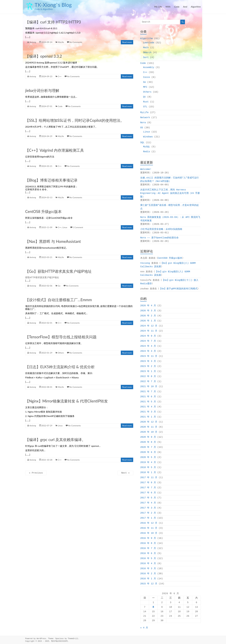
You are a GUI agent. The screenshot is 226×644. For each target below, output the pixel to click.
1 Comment (78, 227)
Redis (147, 152)
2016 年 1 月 (148, 579)
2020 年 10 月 (149, 432)
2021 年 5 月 (148, 402)
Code (177, 7)
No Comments (76, 42)
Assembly (149, 67)
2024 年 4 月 (148, 346)
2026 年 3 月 (148, 311)
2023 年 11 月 (149, 356)
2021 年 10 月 (149, 387)
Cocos (147, 77)
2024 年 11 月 (149, 331)
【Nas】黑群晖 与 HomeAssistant (53, 241)
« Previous (36, 473)
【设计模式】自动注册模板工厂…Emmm (59, 300)
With (168, 7)
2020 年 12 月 (149, 422)
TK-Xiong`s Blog (53, 5)
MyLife (61, 42)
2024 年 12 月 (149, 326)
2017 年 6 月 (148, 493)
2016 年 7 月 (148, 548)
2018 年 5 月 (148, 467)
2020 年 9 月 (148, 437)
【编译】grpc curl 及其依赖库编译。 (55, 440)
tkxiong (33, 42)
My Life (158, 7)
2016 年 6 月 (148, 553)
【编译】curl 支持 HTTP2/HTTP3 (53, 22)
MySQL (147, 147)
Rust (146, 102)
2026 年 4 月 (148, 306)
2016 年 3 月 (148, 569)
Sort (146, 57)
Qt (144, 97)
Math (146, 48)
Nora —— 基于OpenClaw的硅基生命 (159, 238)
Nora (143, 123)
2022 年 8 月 (148, 376)
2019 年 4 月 (148, 462)
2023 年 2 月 (148, 366)
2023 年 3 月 (148, 361)
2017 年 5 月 (148, 498)
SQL (142, 143)
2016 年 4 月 (148, 564)
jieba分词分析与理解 (42, 90)
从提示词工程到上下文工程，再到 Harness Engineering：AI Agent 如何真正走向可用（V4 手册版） (170, 193)
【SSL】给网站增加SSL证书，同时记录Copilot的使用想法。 (75, 120)
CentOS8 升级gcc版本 (43, 211)
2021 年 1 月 (148, 417)
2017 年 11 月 (149, 478)
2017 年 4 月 (148, 503)
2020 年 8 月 (148, 442)
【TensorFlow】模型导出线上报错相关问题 (61, 337)
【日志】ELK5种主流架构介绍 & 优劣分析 (60, 367)
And (185, 7)
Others (61, 353)
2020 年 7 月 (148, 447)
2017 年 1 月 (148, 518)
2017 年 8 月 (148, 483)
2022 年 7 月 (148, 382)
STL (145, 107)
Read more (127, 42)
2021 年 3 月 (148, 412)
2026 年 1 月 (148, 321)
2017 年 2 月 (148, 513)
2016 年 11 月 (149, 528)
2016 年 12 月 (149, 523)
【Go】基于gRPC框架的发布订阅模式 (178, 289)
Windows (148, 137)
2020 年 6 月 (148, 452)
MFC (145, 87)
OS (142, 128)
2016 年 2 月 (148, 574)
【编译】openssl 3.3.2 (44, 56)
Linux (65, 227)
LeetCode (149, 43)
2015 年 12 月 (149, 584)
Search (147, 53)
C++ (60, 76)
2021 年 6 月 (148, 397)
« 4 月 (144, 628)
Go (59, 286)
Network (145, 118)
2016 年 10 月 (149, 533)
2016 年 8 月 (148, 543)
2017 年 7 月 (148, 488)
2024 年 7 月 (148, 341)
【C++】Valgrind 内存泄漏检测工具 (55, 150)
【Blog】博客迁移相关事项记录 (51, 180)
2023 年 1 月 (148, 371)
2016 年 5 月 (148, 558)
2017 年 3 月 (148, 508)
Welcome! (146, 169)
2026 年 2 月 (148, 316)
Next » (125, 473)
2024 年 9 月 (148, 336)
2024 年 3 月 (148, 351)
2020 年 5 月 (148, 457)
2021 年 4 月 (148, 407)
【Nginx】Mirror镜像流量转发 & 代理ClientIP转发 (67, 401)
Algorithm (196, 7)
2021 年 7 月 (148, 392)
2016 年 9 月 (148, 538)
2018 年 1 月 (148, 473)
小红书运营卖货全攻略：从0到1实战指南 (161, 229)
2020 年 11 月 (149, 427)
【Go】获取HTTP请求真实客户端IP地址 (58, 271)
